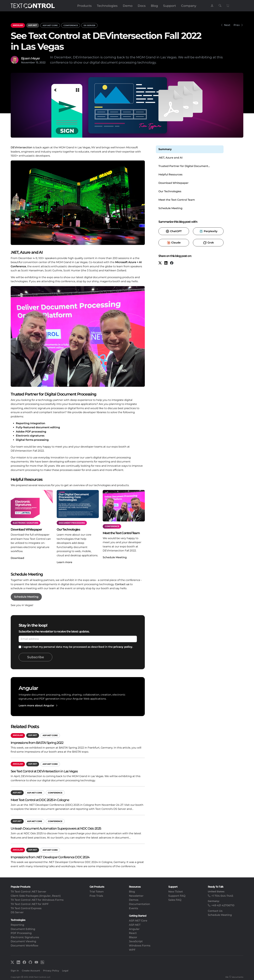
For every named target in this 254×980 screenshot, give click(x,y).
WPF (132, 950)
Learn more (64, 562)
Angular (18, 25)
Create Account (31, 971)
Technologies (107, 6)
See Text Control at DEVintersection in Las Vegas (44, 771)
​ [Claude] (174, 243)
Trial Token (97, 892)
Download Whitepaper (173, 183)
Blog (154, 6)
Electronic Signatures (25, 937)
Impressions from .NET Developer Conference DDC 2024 (50, 857)
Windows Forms (140, 946)
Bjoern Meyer (30, 58)
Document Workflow (24, 946)
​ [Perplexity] (208, 231)
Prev (237, 25)
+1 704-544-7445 (222, 896)
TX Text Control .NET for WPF (30, 904)
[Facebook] (172, 263)
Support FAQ (177, 896)
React (133, 933)
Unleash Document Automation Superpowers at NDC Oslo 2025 (56, 828)
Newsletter (136, 896)
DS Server (89, 25)
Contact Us (215, 911)
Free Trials (96, 896)
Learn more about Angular (36, 705)
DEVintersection (21, 147)
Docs (142, 6)
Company (189, 6)
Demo (128, 6)
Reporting (17, 925)
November (28, 62)
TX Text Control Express (26, 908)
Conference (71, 25)
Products (84, 6)
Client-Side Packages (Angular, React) (36, 896)
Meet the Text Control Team (177, 200)
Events (133, 908)
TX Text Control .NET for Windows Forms (37, 900)
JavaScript (136, 941)
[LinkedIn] (166, 263)
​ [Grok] (208, 243)
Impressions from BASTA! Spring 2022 (37, 743)
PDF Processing (21, 933)
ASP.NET (33, 25)
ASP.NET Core (50, 25)
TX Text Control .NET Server (29, 892)
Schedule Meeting (115, 557)
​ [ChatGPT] (174, 231)
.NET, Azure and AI (170, 158)
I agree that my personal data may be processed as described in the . (78, 647)
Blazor (133, 937)
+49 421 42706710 (223, 905)
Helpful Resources (170, 174)
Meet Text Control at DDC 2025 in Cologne (40, 800)
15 (37, 62)
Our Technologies (170, 191)
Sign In (15, 971)
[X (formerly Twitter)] (160, 263)
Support (170, 6)
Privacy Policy (51, 971)
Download (17, 558)
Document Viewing (23, 941)
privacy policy (123, 647)
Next (227, 25)
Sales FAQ (175, 900)
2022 (42, 62)
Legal (65, 971)
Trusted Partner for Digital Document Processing (183, 166)
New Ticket (176, 892)
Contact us (122, 584)
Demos (134, 900)
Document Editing (23, 929)
